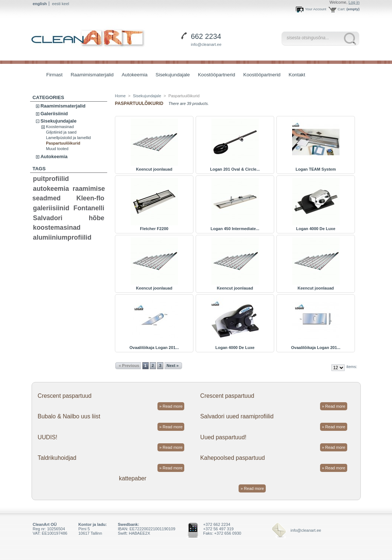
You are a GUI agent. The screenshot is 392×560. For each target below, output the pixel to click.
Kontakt (297, 75)
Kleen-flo (90, 198)
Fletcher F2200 (154, 229)
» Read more (171, 406)
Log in (354, 2)
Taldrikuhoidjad (57, 458)
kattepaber (133, 478)
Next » (173, 366)
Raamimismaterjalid (90, 75)
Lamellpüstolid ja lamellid (68, 138)
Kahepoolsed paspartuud (233, 458)
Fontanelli (89, 208)
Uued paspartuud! (224, 437)
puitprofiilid (51, 179)
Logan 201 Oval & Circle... (235, 169)
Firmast (54, 75)
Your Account (316, 9)
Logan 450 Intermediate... (235, 229)
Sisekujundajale (171, 75)
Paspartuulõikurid (63, 143)
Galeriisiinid (54, 114)
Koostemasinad (60, 127)
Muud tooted (57, 149)
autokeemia (51, 189)
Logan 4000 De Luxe (316, 229)
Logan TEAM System (316, 169)
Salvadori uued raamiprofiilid (237, 416)
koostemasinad (57, 228)
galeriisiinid (51, 208)
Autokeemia (133, 75)
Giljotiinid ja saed (61, 132)
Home (120, 96)
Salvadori (48, 218)
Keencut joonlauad (154, 169)
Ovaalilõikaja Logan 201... (154, 348)
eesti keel (61, 4)
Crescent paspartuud (64, 396)
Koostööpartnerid (217, 75)
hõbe (97, 218)
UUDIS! (47, 437)
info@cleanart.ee (206, 44)
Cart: (342, 9)
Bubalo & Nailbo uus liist (69, 416)
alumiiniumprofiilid (62, 237)
